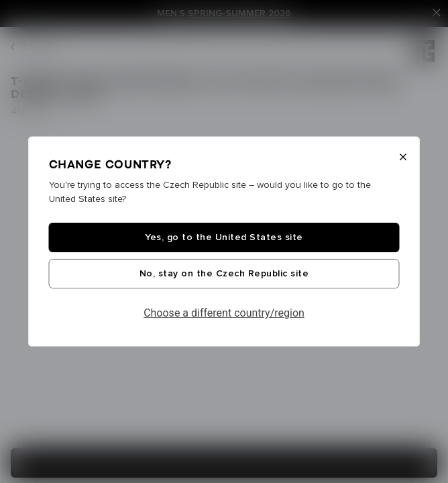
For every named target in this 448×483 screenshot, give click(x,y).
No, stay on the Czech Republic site (224, 274)
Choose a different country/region (224, 313)
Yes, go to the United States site (224, 237)
